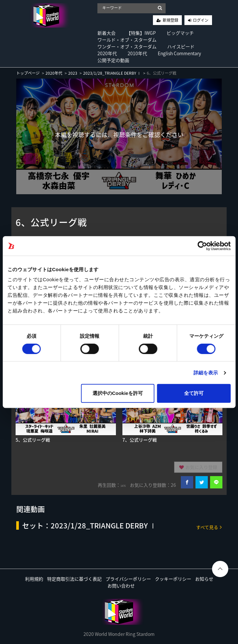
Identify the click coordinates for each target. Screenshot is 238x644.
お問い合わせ (121, 586)
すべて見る (209, 527)
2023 (73, 73)
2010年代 (137, 53)
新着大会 (106, 33)
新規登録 (170, 20)
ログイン (201, 20)
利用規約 (34, 579)
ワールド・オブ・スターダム (127, 40)
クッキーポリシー (173, 579)
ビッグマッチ (180, 33)
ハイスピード (181, 46)
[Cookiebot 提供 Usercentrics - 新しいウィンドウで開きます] (202, 246)
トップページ (28, 73)
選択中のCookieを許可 (118, 393)
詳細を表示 (206, 373)
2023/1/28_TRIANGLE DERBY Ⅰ (112, 73)
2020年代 (107, 53)
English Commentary (179, 53)
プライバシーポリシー (128, 579)
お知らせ (204, 579)
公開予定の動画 (113, 60)
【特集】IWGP (141, 33)
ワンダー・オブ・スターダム (127, 46)
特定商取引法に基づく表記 (74, 579)
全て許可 (194, 393)
